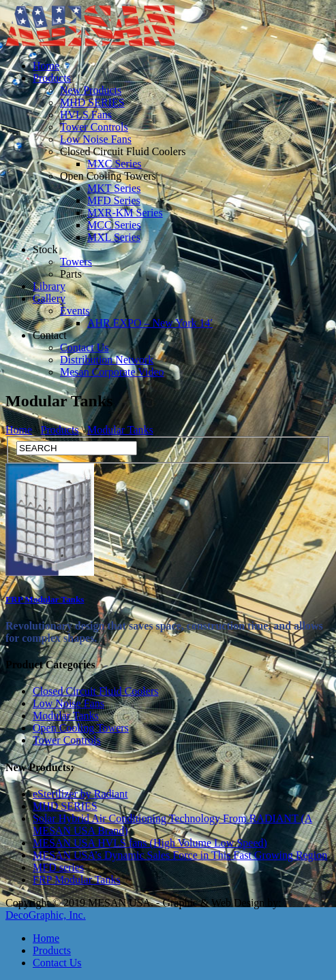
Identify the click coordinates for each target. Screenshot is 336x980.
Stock (45, 249)
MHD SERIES (92, 102)
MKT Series (114, 188)
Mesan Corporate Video (112, 372)
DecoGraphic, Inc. (46, 915)
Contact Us (85, 347)
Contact (50, 335)
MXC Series (114, 164)
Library (49, 286)
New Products (91, 90)
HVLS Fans (86, 115)
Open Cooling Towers (108, 176)
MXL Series (114, 237)
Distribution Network (107, 360)
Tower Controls (94, 127)
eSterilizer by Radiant (80, 794)
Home (46, 66)
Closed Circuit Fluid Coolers (123, 151)
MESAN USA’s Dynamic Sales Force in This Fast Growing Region (180, 855)
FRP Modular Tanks (45, 599)
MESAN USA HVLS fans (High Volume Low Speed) (150, 843)
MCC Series (114, 225)
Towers (76, 262)
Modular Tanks (120, 430)
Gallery (49, 298)
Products (52, 78)
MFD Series (114, 200)
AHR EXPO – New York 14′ (150, 323)
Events (75, 311)
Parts (71, 274)
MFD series (58, 867)
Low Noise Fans (96, 139)
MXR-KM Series (125, 213)
